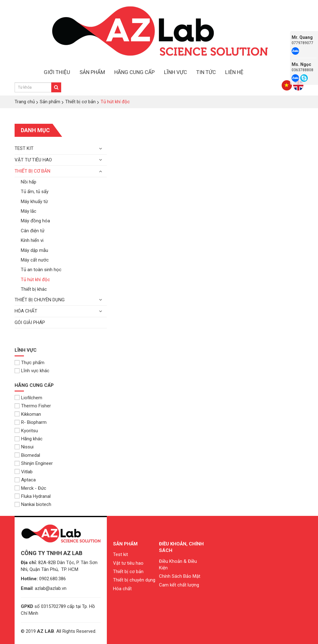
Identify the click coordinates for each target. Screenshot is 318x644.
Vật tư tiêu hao (33, 160)
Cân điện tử (33, 231)
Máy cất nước (35, 260)
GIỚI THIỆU (57, 72)
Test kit (24, 148)
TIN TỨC (206, 72)
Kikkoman (28, 414)
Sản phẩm (125, 544)
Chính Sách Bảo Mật (180, 576)
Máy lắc (29, 211)
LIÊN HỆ (234, 72)
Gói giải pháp (30, 322)
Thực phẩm (30, 363)
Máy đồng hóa (35, 221)
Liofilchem (28, 398)
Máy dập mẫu (34, 250)
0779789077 (302, 43)
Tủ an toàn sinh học (41, 270)
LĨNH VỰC (175, 72)
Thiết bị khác (34, 289)
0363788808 (302, 70)
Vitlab (24, 472)
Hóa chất (26, 311)
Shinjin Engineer (34, 463)
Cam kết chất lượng (179, 585)
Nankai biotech (33, 504)
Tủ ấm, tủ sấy (35, 192)
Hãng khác (29, 439)
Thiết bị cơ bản (32, 171)
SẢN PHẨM (92, 72)
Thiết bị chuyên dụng (40, 300)
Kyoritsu (26, 431)
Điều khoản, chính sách (181, 547)
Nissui (24, 447)
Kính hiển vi (32, 240)
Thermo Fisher (33, 406)
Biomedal (27, 455)
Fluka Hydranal (33, 496)
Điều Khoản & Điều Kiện (178, 565)
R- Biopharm (31, 422)
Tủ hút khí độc (35, 280)
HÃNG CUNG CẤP (134, 72)
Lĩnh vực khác (32, 371)
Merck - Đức (30, 488)
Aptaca (25, 480)
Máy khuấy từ (34, 202)
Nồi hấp (29, 182)
